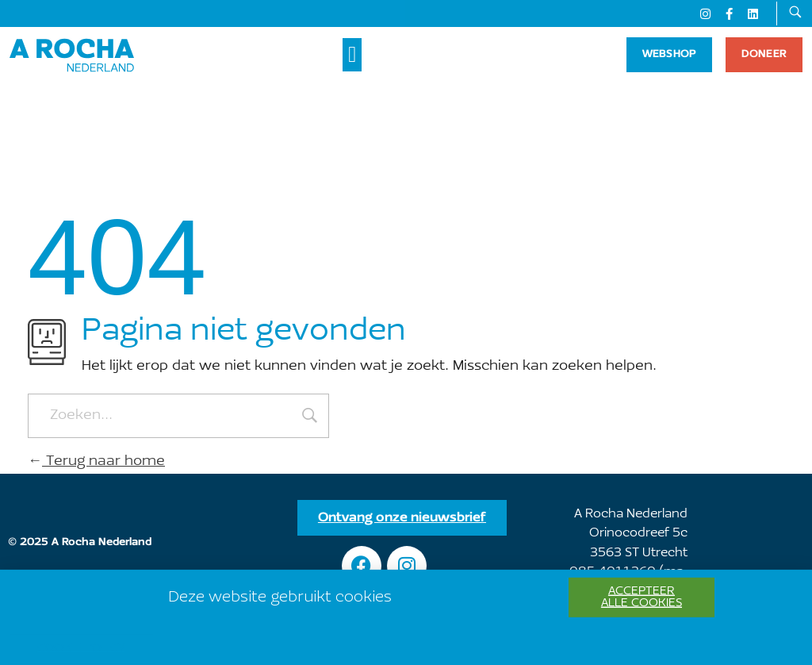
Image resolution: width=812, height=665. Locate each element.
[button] (352, 55)
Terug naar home (96, 462)
